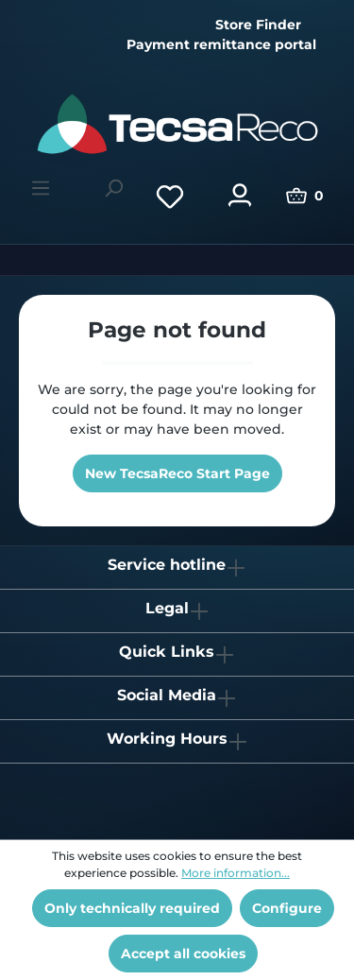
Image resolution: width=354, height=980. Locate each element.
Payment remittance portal (221, 44)
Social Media (167, 695)
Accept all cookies (183, 954)
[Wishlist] (170, 196)
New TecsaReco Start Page (177, 473)
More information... (236, 873)
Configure (287, 908)
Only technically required (132, 908)
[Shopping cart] (305, 196)
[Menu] (41, 188)
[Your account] (240, 196)
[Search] (113, 188)
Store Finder (258, 25)
